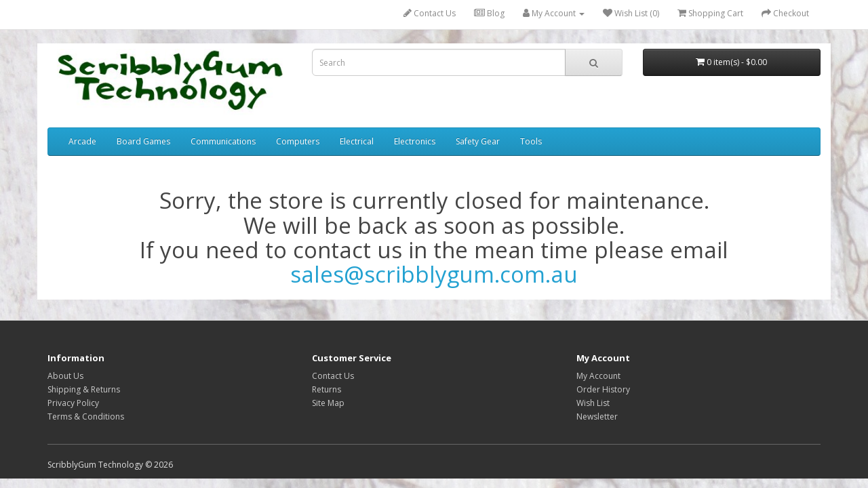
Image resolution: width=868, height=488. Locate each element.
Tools (531, 141)
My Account (598, 376)
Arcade (82, 141)
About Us (65, 376)
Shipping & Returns (84, 389)
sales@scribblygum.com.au (434, 274)
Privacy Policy (73, 403)
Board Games (143, 141)
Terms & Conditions (86, 416)
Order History (603, 389)
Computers (298, 141)
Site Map (328, 403)
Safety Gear (478, 141)
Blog (489, 13)
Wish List (593, 403)
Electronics (415, 141)
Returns (327, 389)
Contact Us (430, 13)
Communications (223, 141)
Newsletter (597, 416)
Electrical (357, 141)
